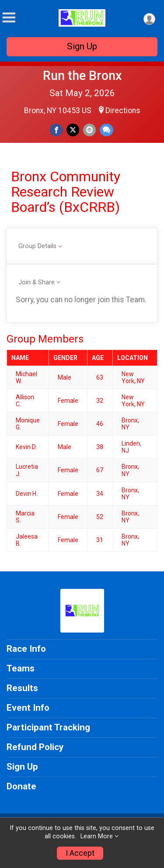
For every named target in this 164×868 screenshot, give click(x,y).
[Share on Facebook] (56, 130)
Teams (21, 668)
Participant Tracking (48, 727)
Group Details (37, 246)
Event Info (28, 708)
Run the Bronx (82, 76)
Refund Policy (35, 747)
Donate (21, 786)
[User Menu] (149, 19)
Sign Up (82, 46)
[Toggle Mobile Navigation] (9, 18)
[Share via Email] (89, 130)
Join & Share (37, 282)
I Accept (80, 853)
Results (22, 688)
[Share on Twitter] (73, 130)
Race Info (26, 649)
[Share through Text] (106, 130)
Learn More (97, 836)
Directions (123, 111)
